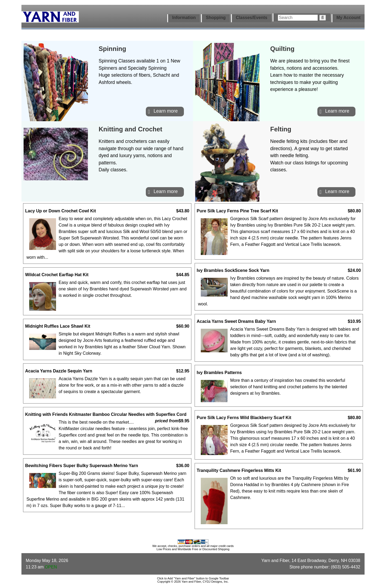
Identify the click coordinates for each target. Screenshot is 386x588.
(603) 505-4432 (346, 567)
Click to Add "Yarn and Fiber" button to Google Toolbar (193, 578)
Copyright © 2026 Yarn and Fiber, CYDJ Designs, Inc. (193, 582)
